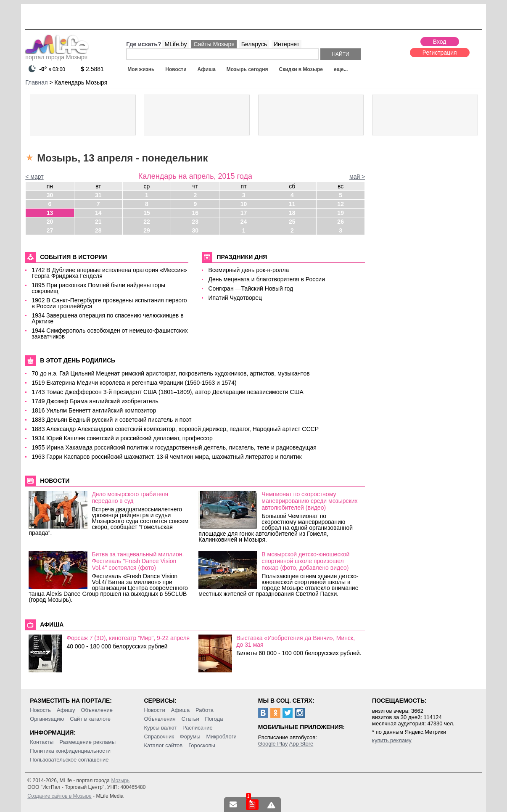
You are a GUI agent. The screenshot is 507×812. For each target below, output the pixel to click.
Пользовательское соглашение (69, 760)
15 (147, 213)
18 (292, 213)
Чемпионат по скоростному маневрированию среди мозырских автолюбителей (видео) (309, 501)
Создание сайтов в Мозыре (59, 796)
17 (244, 213)
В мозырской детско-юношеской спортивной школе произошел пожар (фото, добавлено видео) (305, 561)
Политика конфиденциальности (70, 751)
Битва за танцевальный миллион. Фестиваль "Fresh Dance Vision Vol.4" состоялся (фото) (138, 561)
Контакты (42, 742)
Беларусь (254, 44)
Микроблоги (222, 737)
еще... (341, 69)
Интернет (287, 44)
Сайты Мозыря (214, 44)
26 (341, 222)
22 (147, 222)
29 (147, 230)
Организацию (47, 719)
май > (357, 177)
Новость (40, 710)
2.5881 (92, 69)
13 (50, 213)
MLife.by (176, 44)
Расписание (198, 728)
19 (341, 213)
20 (50, 222)
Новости (176, 69)
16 (195, 213)
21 (98, 222)
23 (195, 222)
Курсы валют (160, 728)
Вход (440, 42)
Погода (214, 719)
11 (292, 204)
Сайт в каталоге (90, 719)
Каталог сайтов (163, 745)
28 (98, 230)
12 (341, 204)
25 (292, 222)
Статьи (190, 719)
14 (98, 213)
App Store (301, 744)
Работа (205, 710)
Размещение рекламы (87, 742)
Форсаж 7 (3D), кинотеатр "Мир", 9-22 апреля (128, 638)
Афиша (207, 69)
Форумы (190, 737)
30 (50, 195)
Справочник (159, 737)
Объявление (96, 710)
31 (98, 195)
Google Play (273, 744)
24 (244, 222)
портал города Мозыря (57, 55)
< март (34, 177)
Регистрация (440, 53)
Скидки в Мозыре (301, 69)
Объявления (160, 719)
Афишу (66, 710)
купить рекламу (392, 740)
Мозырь (120, 780)
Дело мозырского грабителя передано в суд (130, 497)
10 (244, 204)
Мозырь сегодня (247, 69)
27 (50, 230)
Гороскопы (202, 745)
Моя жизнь (141, 69)
